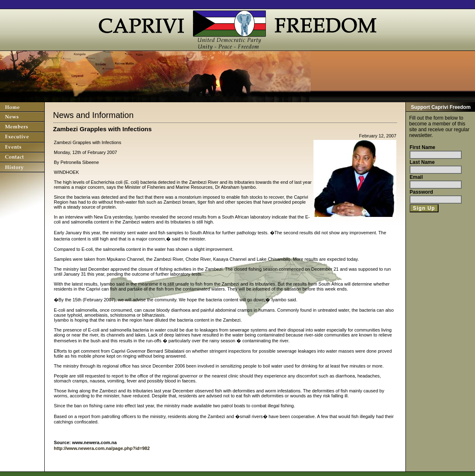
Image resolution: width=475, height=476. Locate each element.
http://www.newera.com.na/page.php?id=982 (102, 448)
